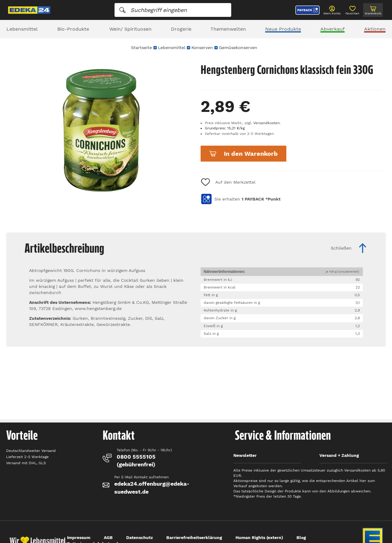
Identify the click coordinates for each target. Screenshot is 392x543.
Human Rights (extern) (259, 537)
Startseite (141, 48)
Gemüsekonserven (238, 48)
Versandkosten (266, 123)
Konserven (202, 48)
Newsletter (245, 455)
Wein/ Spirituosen (130, 29)
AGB (108, 537)
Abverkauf (332, 29)
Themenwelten (228, 29)
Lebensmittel (22, 29)
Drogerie (181, 29)
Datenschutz (139, 537)
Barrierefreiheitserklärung (194, 537)
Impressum (79, 537)
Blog (301, 537)
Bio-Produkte (73, 29)
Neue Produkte (283, 29)
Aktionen (375, 29)
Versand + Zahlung (339, 455)
